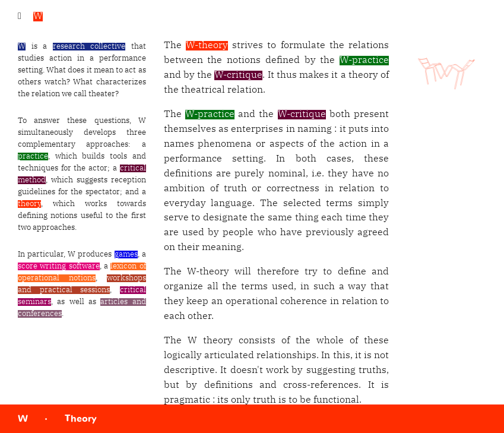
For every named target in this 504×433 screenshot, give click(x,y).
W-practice (364, 61)
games (126, 255)
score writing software (59, 266)
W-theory (207, 46)
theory (29, 204)
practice (33, 157)
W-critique (238, 75)
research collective (89, 47)
